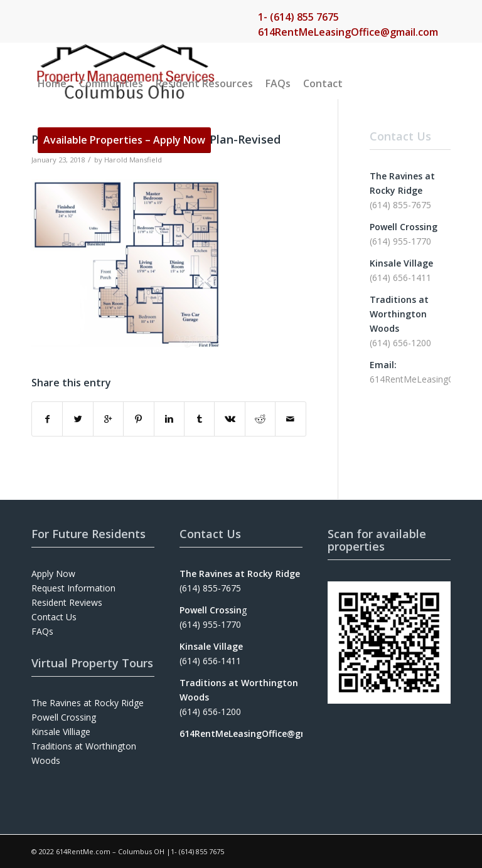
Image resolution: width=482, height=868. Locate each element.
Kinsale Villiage (61, 732)
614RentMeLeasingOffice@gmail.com (348, 32)
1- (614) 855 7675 (298, 17)
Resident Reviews (67, 602)
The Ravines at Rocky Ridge (88, 703)
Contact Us (54, 617)
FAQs (42, 631)
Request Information (73, 588)
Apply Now (53, 574)
